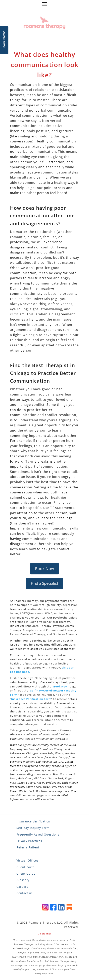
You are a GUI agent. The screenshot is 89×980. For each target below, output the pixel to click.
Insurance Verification (33, 821)
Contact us (25, 893)
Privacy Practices (29, 841)
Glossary (23, 880)
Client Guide (26, 874)
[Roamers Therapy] (44, 23)
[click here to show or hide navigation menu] (44, 5)
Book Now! (4, 40)
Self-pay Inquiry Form (33, 828)
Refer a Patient (28, 847)
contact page (35, 795)
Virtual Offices (27, 860)
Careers (22, 887)
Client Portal (26, 867)
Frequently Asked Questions (38, 834)
